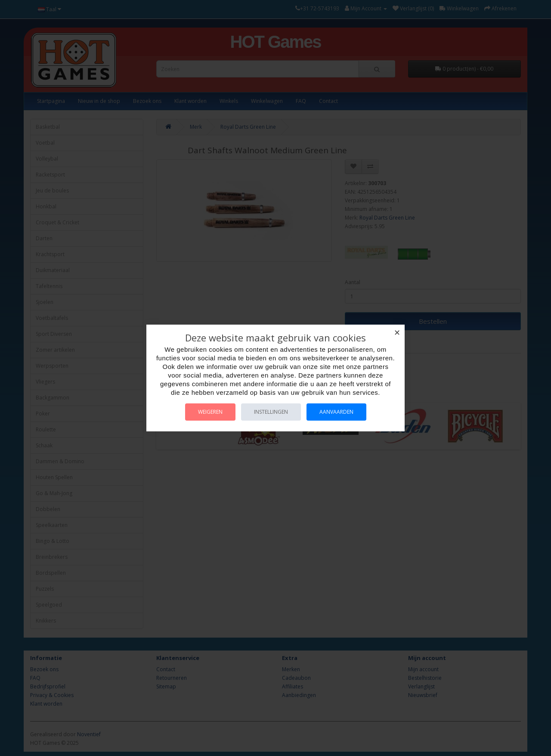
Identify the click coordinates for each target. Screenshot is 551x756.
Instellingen (271, 412)
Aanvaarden (336, 412)
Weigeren (210, 412)
